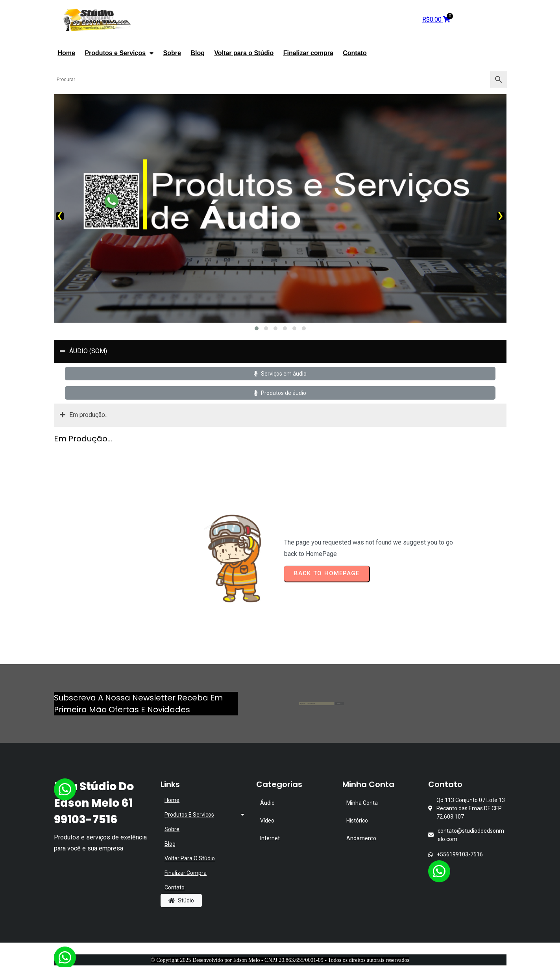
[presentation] (60, 216)
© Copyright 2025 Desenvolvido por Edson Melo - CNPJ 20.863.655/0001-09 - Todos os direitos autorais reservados (280, 960)
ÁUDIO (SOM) (83, 351)
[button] (257, 328)
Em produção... (84, 415)
